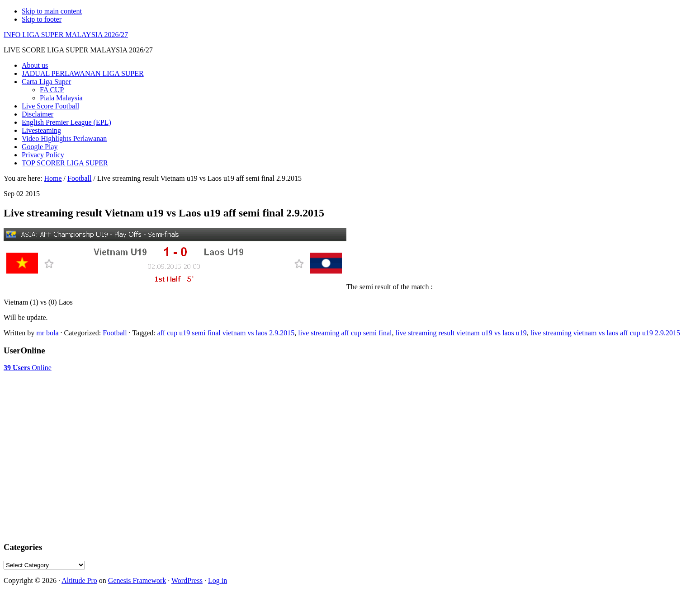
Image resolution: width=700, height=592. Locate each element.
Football (115, 333)
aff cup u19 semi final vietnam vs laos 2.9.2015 (226, 333)
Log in (218, 580)
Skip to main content (52, 11)
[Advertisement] (76, 395)
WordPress (187, 580)
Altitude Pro (79, 580)
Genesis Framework (137, 580)
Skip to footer (42, 19)
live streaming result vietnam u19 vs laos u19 (461, 333)
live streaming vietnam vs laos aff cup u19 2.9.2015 (605, 333)
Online (28, 368)
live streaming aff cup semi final (345, 333)
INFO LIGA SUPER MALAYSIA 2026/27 (66, 35)
